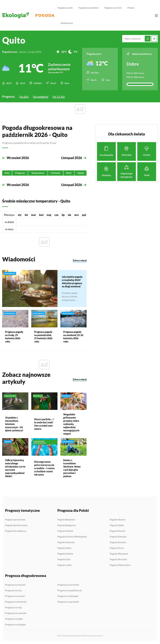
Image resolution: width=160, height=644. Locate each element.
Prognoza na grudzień (68, 602)
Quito (14, 40)
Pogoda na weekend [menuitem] (88, 8)
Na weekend (41, 96)
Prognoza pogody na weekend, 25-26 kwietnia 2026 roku (73, 337)
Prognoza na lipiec (14, 619)
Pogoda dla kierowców (16, 525)
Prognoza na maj (13, 608)
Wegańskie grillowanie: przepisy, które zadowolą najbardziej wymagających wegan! (71, 424)
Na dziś (24, 96)
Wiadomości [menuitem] (67, 23)
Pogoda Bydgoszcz (67, 525)
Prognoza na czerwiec (16, 613)
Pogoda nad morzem (15, 520)
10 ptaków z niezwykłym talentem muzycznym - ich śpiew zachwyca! (14, 424)
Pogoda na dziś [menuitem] (65, 8)
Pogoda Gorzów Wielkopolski (72, 537)
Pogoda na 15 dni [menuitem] (113, 8)
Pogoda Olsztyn (118, 520)
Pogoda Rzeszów (118, 537)
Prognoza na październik (70, 591)
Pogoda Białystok (66, 520)
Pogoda (45, 15)
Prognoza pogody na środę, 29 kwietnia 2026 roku (14, 337)
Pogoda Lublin (65, 565)
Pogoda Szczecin (118, 542)
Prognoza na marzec (15, 596)
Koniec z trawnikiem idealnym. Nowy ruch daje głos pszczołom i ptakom (72, 468)
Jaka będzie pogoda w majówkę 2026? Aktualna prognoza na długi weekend (72, 281)
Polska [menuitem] (131, 8)
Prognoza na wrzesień (68, 585)
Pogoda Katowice (66, 542)
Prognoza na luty (13, 591)
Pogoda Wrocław (118, 559)
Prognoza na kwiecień (16, 602)
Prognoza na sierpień (15, 625)
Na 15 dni (59, 96)
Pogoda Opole (117, 525)
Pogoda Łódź (64, 559)
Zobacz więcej (80, 260)
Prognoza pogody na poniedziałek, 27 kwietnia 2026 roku (43, 337)
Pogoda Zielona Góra (120, 565)
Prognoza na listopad (68, 596)
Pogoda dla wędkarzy (16, 531)
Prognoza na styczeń (15, 585)
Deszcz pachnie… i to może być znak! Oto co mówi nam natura (44, 424)
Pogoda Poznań (118, 531)
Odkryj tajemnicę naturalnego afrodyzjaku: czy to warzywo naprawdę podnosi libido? (15, 468)
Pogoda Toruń (117, 548)
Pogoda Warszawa (119, 554)
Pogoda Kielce (64, 548)
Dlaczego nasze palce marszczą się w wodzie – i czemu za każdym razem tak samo (44, 468)
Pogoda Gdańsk (65, 531)
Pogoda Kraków (65, 554)
